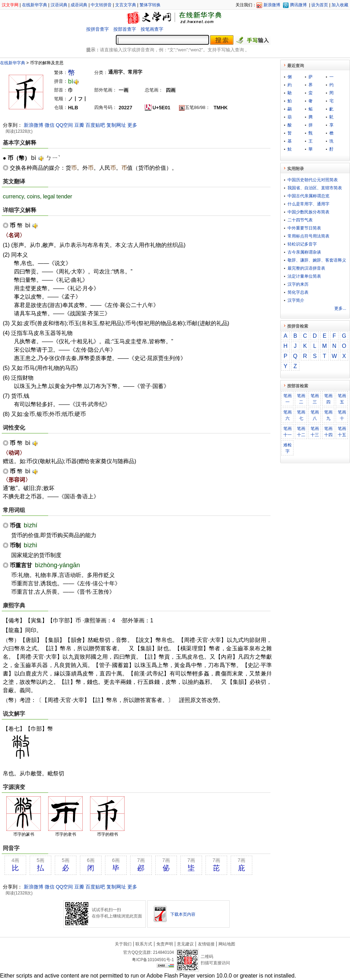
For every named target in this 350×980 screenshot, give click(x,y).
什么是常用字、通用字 (308, 204)
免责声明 (165, 944)
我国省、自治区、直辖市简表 (315, 188)
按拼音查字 (98, 29)
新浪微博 (272, 5)
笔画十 (342, 415)
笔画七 (301, 415)
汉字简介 (296, 300)
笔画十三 (315, 432)
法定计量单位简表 (304, 276)
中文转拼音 (101, 5)
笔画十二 (301, 432)
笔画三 (315, 399)
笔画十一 (288, 432)
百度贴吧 (95, 125)
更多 (132, 125)
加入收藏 (340, 5)
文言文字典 (126, 5)
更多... (340, 308)
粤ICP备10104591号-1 (153, 960)
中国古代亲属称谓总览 (308, 196)
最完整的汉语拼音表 (306, 268)
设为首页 (320, 5)
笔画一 (288, 399)
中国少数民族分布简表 (308, 212)
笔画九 (328, 415)
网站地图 (227, 944)
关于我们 (123, 944)
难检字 (288, 448)
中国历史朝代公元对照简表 (313, 180)
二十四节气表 (300, 220)
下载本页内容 (183, 914)
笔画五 (342, 399)
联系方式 (144, 944)
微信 (50, 125)
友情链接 (206, 944)
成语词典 (79, 5)
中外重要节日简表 (304, 228)
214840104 (163, 952)
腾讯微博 (298, 5)
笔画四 (328, 399)
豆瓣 (79, 125)
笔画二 (301, 399)
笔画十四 (328, 432)
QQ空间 (65, 125)
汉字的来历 (298, 284)
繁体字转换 (150, 5)
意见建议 (185, 944)
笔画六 (288, 415)
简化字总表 (298, 292)
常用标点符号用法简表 (308, 236)
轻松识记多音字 (302, 244)
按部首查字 (125, 29)
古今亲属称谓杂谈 (304, 252)
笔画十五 (342, 432)
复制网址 (116, 125)
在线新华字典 (35, 5)
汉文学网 (10, 5)
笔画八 (315, 415)
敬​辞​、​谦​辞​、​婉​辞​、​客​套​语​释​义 (317, 260)
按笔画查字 (152, 29)
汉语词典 (59, 5)
